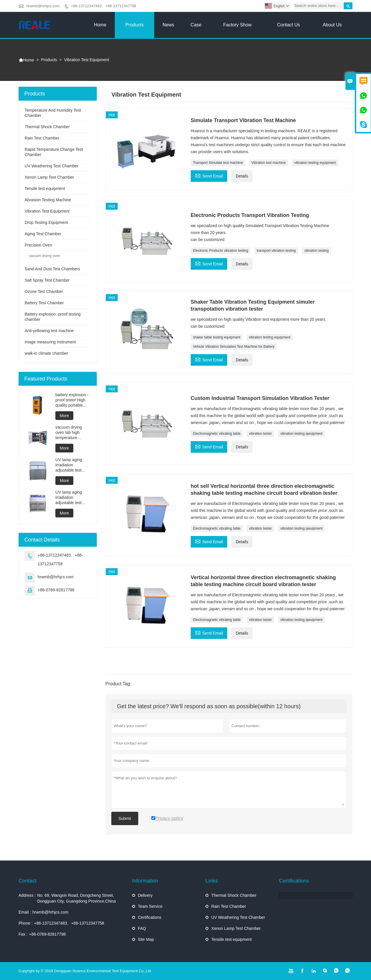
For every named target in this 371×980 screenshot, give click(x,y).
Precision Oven (38, 245)
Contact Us (289, 25)
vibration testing (317, 251)
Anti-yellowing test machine (49, 331)
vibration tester (260, 434)
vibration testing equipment (315, 163)
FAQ (142, 928)
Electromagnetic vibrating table (217, 434)
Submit (125, 818)
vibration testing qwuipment (301, 434)
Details (242, 176)
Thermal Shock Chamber (47, 127)
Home (100, 25)
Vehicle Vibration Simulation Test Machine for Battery (234, 347)
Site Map (146, 939)
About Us (332, 25)
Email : (25, 912)
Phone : (26, 923)
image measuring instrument (50, 342)
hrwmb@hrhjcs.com (43, 6)
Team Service (150, 906)
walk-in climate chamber (46, 353)
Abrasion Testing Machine (48, 200)
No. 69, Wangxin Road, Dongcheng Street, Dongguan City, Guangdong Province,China (76, 898)
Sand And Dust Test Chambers (52, 269)
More (64, 416)
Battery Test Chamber (44, 303)
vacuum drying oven (44, 256)
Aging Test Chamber (43, 234)
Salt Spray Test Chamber (47, 280)
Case (196, 25)
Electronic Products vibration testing (221, 251)
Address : (27, 895)
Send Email (209, 175)
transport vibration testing (276, 251)
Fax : (23, 934)
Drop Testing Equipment (46, 222)
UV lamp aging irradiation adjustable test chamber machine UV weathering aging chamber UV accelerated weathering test (72, 465)
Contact (28, 881)
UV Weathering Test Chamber (51, 166)
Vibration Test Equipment (47, 211)
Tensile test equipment (45, 189)
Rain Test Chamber (42, 138)
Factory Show (237, 25)
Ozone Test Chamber (44, 291)
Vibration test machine (269, 163)
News (168, 25)
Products (135, 25)
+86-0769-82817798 (56, 590)
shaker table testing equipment (217, 337)
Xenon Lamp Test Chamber (49, 177)
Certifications (150, 917)
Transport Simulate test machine (218, 163)
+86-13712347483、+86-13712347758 (104, 6)
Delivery (145, 895)
